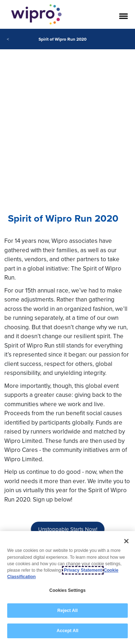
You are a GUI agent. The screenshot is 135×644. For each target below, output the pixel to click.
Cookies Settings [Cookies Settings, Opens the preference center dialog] (67, 590)
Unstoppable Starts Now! (68, 529)
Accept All (67, 631)
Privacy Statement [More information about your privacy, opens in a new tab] (83, 570)
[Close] (126, 541)
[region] (67, 588)
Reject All (67, 611)
